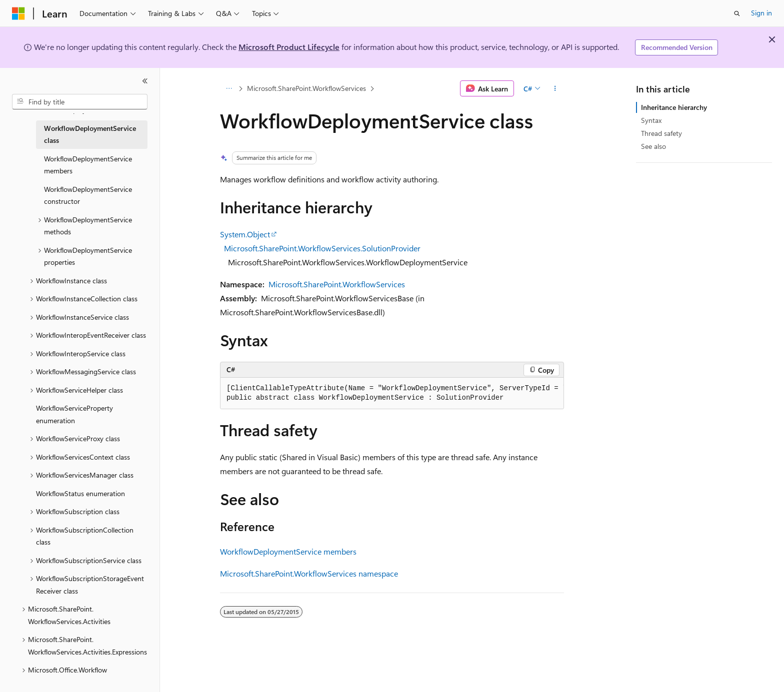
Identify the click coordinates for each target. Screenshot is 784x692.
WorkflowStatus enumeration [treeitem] (80, 493)
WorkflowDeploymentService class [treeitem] (90, 134)
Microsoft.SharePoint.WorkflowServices (306, 88)
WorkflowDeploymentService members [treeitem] (88, 165)
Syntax (651, 120)
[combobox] (80, 102)
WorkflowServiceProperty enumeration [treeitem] (74, 414)
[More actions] (555, 88)
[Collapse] (145, 81)
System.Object (245, 234)
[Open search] (737, 13)
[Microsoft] (18, 13)
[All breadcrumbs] (229, 88)
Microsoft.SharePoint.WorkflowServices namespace (309, 573)
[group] (392, 393)
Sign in (761, 13)
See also (653, 146)
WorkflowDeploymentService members (288, 551)
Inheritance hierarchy (674, 107)
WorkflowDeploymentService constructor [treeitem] (88, 195)
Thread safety (661, 133)
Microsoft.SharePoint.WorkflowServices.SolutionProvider (322, 248)
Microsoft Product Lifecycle (289, 47)
